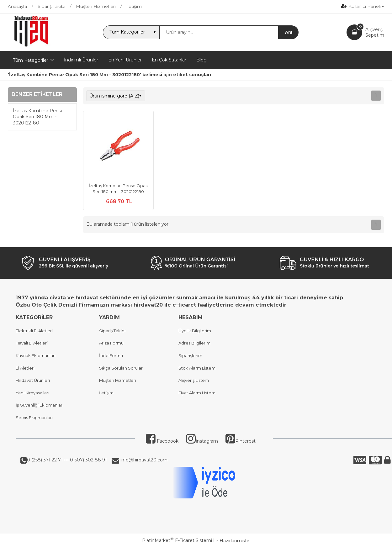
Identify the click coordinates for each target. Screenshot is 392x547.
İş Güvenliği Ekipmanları (40, 405)
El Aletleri (25, 368)
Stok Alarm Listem (197, 368)
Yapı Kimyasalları (32, 393)
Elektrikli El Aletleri (34, 331)
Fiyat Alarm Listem (197, 393)
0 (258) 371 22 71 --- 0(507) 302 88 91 (67, 460)
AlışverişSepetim (375, 32)
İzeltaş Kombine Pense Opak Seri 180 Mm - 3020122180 (38, 117)
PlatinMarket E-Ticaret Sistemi (177, 540)
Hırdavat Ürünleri (33, 380)
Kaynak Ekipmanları (36, 355)
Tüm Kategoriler (31, 60)
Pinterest (241, 441)
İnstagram (202, 441)
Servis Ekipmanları (34, 418)
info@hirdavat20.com (143, 460)
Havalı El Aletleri (32, 343)
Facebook (162, 441)
